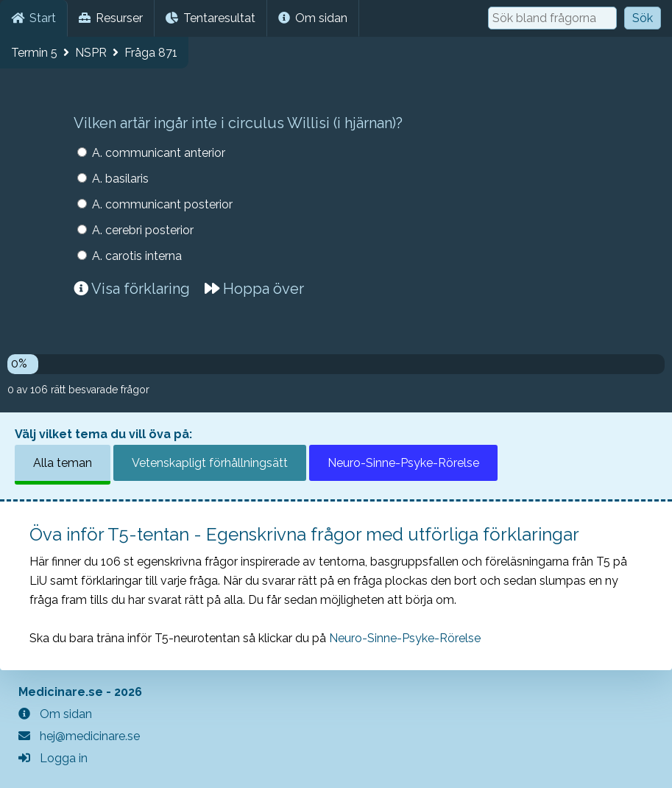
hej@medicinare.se (79, 736)
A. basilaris (120, 179)
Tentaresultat (211, 18)
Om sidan (313, 18)
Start (33, 18)
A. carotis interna (137, 256)
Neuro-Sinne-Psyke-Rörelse (403, 463)
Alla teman (63, 463)
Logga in (53, 758)
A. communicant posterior (162, 204)
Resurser (111, 18)
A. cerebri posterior (143, 230)
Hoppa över (254, 289)
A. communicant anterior (159, 153)
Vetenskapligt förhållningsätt (210, 463)
